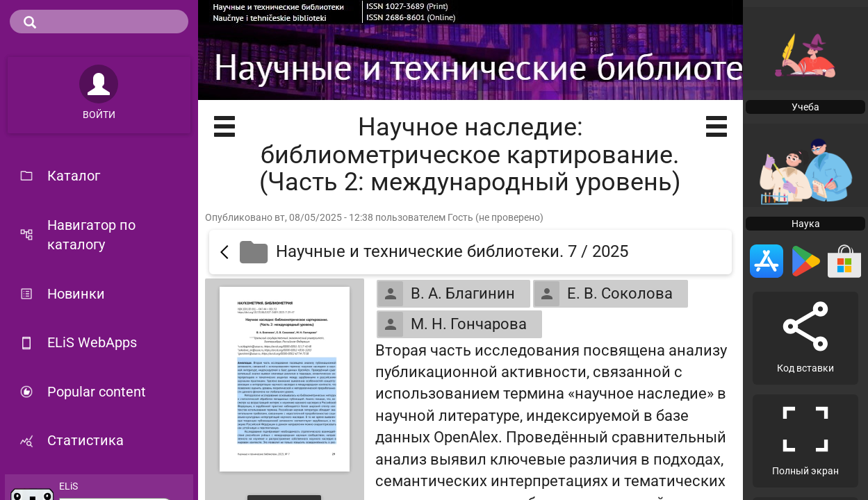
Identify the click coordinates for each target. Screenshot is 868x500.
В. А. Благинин (447, 294)
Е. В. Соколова (604, 294)
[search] (99, 22)
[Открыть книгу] (285, 379)
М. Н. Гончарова (452, 324)
